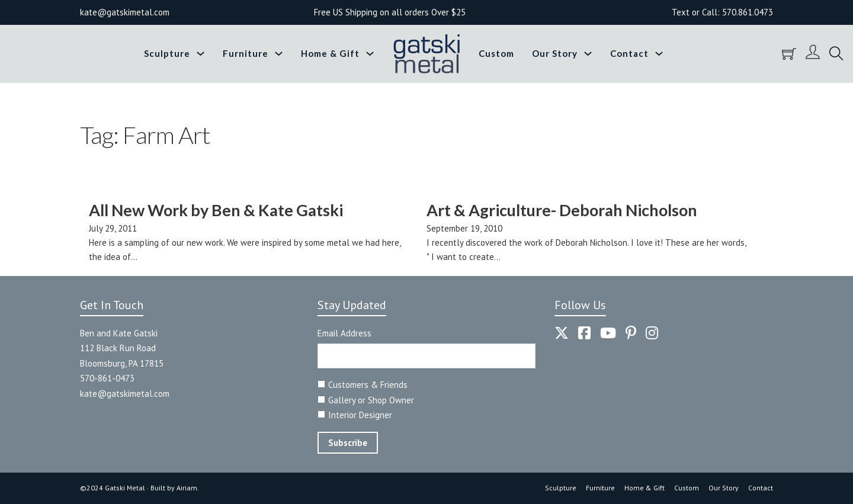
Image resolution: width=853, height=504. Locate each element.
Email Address (344, 333)
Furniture (246, 53)
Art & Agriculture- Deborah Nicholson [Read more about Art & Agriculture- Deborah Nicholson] (562, 210)
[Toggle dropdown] (201, 54)
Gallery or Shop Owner (371, 400)
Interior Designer (360, 415)
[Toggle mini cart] (789, 54)
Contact (629, 53)
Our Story (555, 53)
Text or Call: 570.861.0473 (722, 12)
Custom (496, 53)
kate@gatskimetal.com (125, 394)
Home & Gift (330, 53)
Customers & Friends (368, 385)
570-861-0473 (107, 378)
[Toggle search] (836, 54)
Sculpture (167, 53)
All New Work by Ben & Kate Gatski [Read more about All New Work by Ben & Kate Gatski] (216, 210)
